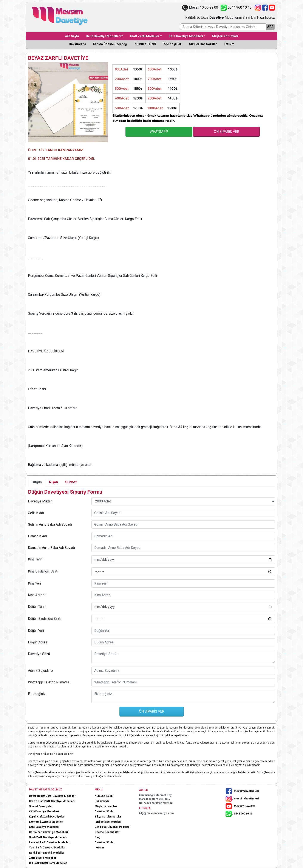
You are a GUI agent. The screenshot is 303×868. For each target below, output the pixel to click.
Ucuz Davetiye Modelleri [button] (103, 36)
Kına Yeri (34, 583)
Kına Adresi (37, 595)
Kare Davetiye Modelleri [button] (186, 36)
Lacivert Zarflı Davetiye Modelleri (50, 842)
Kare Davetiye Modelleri (44, 827)
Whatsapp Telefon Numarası (49, 682)
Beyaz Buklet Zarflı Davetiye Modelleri (53, 796)
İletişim (229, 44)
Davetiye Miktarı (40, 501)
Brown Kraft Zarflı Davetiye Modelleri (52, 801)
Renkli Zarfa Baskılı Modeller (47, 853)
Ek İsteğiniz (37, 694)
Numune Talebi (145, 44)
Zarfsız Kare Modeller (43, 858)
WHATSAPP (159, 132)
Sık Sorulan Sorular (203, 44)
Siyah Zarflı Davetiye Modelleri (48, 837)
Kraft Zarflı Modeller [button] (145, 36)
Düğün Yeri (36, 631)
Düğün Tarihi (37, 607)
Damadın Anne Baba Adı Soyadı (51, 548)
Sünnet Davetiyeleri (41, 806)
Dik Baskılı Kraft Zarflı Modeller (48, 863)
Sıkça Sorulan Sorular (108, 817)
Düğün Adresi (38, 642)
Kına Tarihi (36, 559)
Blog (97, 837)
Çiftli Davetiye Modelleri (44, 811)
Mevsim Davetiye (245, 806)
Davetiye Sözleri (105, 811)
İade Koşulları (172, 44)
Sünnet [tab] (71, 482)
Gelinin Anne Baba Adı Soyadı (50, 524)
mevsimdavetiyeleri (246, 791)
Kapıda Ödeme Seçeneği (110, 44)
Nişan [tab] (53, 482)
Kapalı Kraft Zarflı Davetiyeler (47, 817)
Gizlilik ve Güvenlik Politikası (112, 827)
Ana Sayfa (72, 36)
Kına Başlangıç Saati (43, 571)
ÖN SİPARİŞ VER (226, 132)
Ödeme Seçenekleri (107, 832)
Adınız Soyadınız (41, 671)
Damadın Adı (37, 536)
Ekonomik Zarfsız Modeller (46, 822)
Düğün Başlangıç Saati (45, 619)
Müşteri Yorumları (225, 36)
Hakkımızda (77, 44)
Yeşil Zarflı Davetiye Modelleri (48, 848)
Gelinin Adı (36, 513)
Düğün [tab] (37, 482)
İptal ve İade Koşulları (108, 822)
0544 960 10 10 (235, 7)
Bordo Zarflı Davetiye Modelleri (48, 832)
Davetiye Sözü (39, 654)
